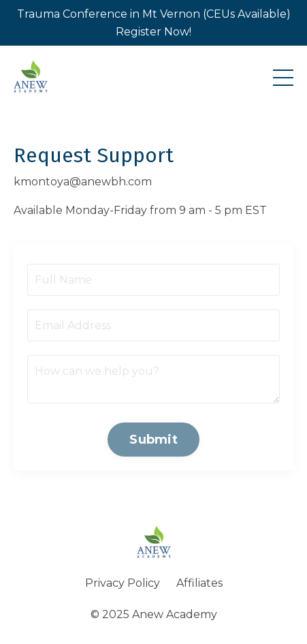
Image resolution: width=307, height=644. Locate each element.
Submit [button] (153, 440)
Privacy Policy (123, 583)
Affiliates (199, 583)
